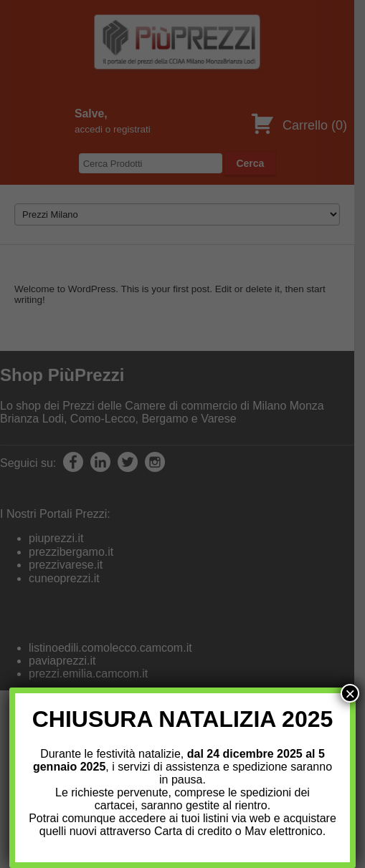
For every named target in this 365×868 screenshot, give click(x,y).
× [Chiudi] (350, 693)
